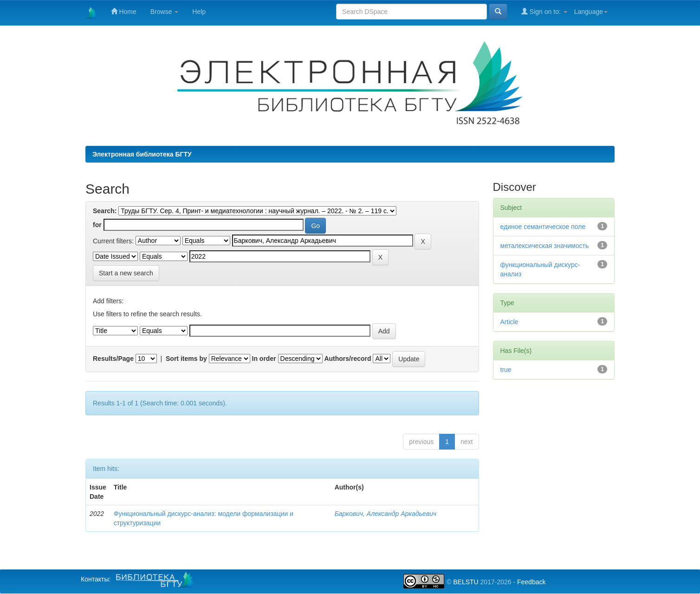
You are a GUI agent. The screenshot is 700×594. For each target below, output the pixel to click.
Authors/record (347, 359)
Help (199, 12)
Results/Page (113, 359)
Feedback (531, 582)
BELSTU (466, 582)
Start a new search (126, 273)
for (97, 225)
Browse (165, 12)
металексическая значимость (545, 246)
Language (591, 12)
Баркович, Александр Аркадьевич (386, 514)
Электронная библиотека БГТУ (142, 154)
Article (509, 322)
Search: (105, 211)
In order (264, 359)
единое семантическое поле (543, 227)
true (506, 370)
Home (124, 11)
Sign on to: (544, 11)
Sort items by (186, 359)
